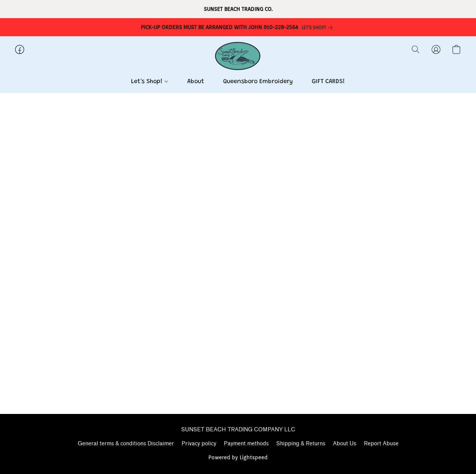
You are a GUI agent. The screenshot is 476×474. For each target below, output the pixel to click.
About (196, 82)
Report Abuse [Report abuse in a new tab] (381, 444)
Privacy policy (199, 444)
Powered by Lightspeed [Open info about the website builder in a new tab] (238, 457)
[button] (238, 57)
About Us (345, 444)
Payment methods (246, 444)
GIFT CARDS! (328, 82)
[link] (319, 28)
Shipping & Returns (301, 444)
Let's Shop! (149, 82)
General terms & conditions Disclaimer (126, 444)
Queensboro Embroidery (258, 82)
